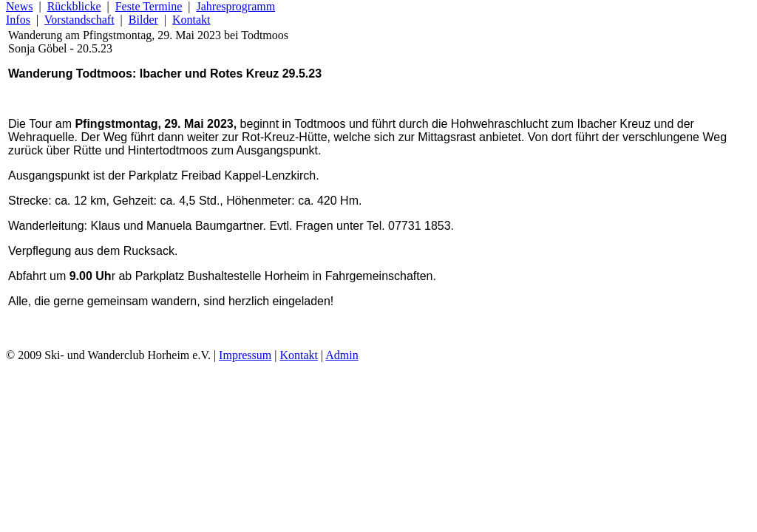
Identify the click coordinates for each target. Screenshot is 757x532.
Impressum (245, 355)
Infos (18, 20)
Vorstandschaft (79, 20)
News (19, 6)
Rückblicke (74, 6)
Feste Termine (149, 6)
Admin (342, 355)
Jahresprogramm (235, 6)
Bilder (143, 20)
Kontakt (191, 20)
